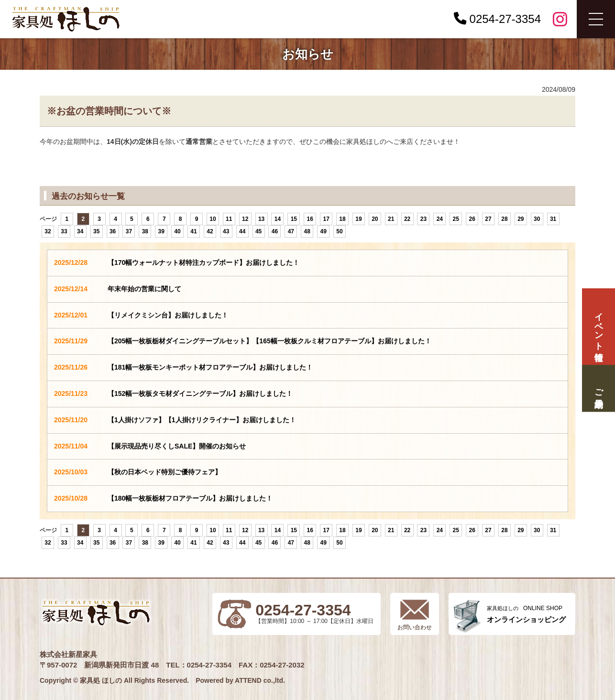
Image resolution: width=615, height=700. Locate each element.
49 (323, 231)
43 (226, 231)
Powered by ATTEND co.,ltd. (240, 680)
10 (213, 219)
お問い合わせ (415, 627)
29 (521, 219)
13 (261, 219)
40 (177, 231)
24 (440, 219)
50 (339, 231)
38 (145, 231)
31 (553, 219)
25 (456, 219)
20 (375, 219)
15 (294, 219)
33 (64, 231)
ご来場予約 (598, 388)
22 (407, 219)
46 (275, 231)
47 (291, 231)
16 (310, 219)
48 (307, 231)
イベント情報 (598, 327)
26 (472, 219)
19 (358, 219)
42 (210, 231)
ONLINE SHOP (526, 614)
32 (48, 231)
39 (161, 231)
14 (278, 219)
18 (342, 219)
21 (391, 219)
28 (504, 219)
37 (129, 231)
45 (258, 231)
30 (537, 219)
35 (96, 231)
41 (193, 231)
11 (229, 219)
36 (113, 231)
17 (326, 219)
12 (245, 219)
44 (242, 231)
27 (488, 219)
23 (423, 219)
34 (80, 231)
